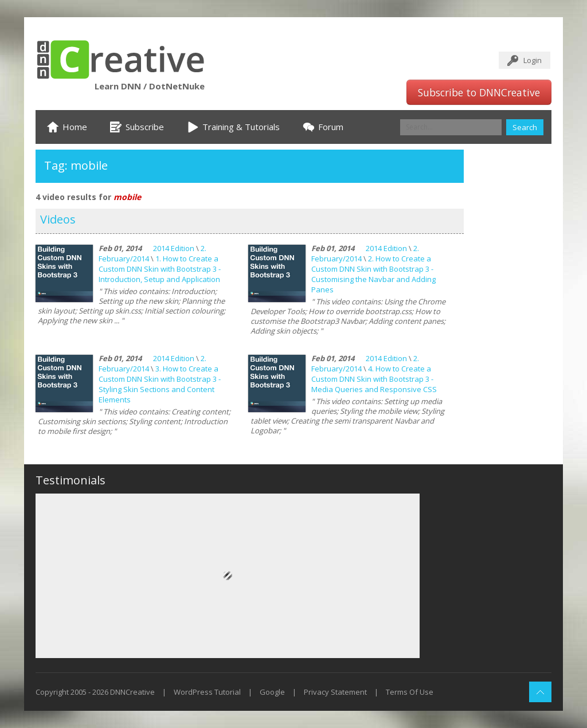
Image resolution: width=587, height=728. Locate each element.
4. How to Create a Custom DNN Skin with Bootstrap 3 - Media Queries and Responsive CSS (374, 379)
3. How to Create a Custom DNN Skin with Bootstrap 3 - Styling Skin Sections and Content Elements (160, 384)
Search (525, 127)
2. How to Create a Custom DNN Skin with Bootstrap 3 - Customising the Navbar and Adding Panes (373, 274)
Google (272, 692)
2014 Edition (174, 248)
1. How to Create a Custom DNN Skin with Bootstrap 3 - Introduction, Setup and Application (160, 269)
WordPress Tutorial (207, 692)
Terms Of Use (410, 692)
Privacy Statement (335, 692)
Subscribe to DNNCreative (479, 92)
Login (533, 60)
